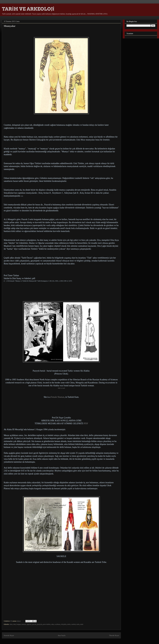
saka (53, 624)
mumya (24, 624)
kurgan (19, 624)
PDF (86, 423)
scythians (57, 624)
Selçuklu (64, 624)
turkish (74, 624)
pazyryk (40, 624)
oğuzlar (29, 624)
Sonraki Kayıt (9, 635)
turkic (69, 624)
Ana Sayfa (62, 635)
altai (11, 624)
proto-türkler (47, 624)
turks (78, 624)
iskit (14, 624)
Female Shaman (57, 397)
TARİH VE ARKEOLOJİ (28, 9)
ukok (82, 624)
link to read (61, 388)
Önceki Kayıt (114, 635)
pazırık (34, 624)
